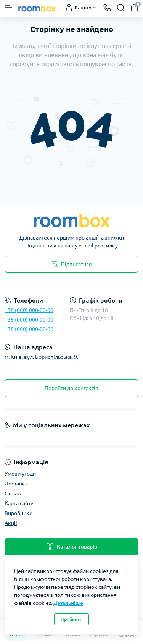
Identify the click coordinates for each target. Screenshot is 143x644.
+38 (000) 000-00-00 (29, 310)
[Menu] (8, 8)
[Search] (121, 8)
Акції (11, 523)
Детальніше (68, 603)
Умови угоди (20, 474)
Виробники (18, 513)
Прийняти (71, 619)
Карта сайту (19, 503)
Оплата (14, 493)
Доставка (16, 484)
